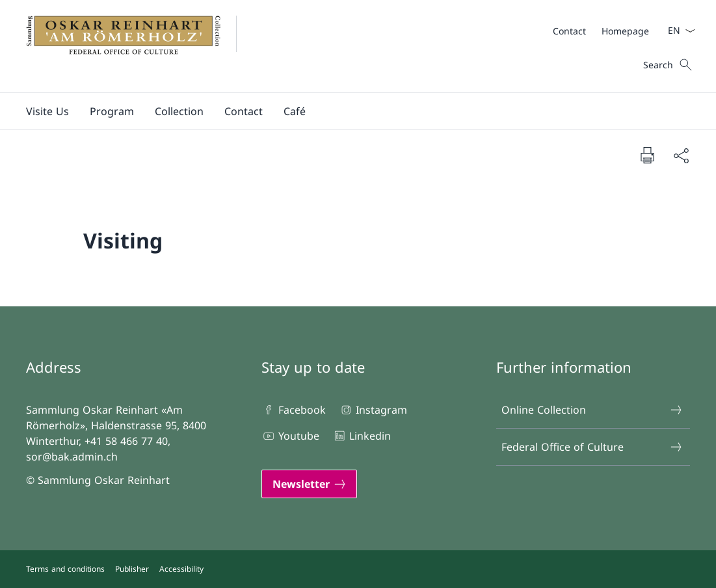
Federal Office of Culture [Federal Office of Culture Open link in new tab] (592, 447)
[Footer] (358, 569)
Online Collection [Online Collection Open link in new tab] (592, 410)
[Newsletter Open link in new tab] (310, 484)
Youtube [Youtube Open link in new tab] (290, 436)
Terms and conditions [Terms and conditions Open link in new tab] (65, 569)
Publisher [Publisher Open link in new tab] (132, 569)
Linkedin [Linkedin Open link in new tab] (362, 436)
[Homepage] (625, 31)
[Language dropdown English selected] (677, 31)
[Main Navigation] (348, 111)
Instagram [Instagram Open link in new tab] (373, 410)
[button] (47, 111)
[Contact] (569, 31)
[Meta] (601, 31)
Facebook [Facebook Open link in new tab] (294, 410)
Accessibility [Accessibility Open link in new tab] (181, 569)
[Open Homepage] (139, 46)
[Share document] (681, 155)
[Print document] (647, 155)
